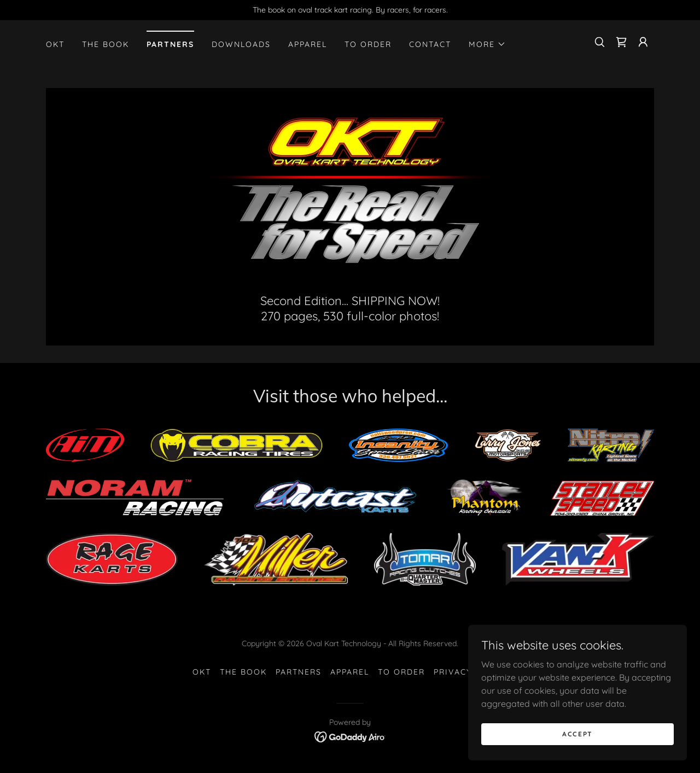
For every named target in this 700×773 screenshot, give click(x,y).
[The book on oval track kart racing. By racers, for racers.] (350, 10)
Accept (577, 749)
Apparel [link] (308, 44)
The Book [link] (106, 44)
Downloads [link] (241, 44)
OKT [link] (55, 44)
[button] (487, 44)
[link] (621, 42)
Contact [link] (430, 44)
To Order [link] (368, 44)
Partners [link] (170, 44)
